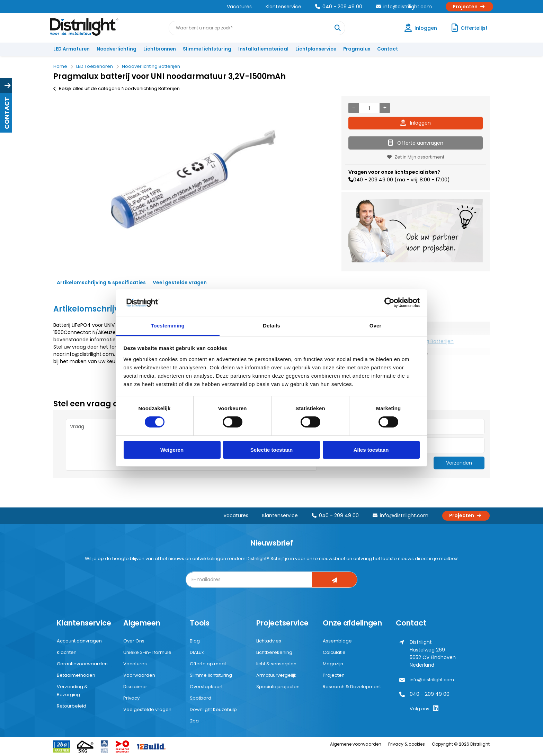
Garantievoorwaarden (82, 664)
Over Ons (134, 641)
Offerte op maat (208, 664)
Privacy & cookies (407, 744)
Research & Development (352, 687)
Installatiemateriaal (263, 49)
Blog (195, 641)
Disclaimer (135, 687)
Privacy (131, 698)
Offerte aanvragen (416, 143)
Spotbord (201, 698)
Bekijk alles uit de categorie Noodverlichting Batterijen (117, 88)
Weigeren (172, 450)
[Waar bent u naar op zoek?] (338, 28)
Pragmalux (357, 49)
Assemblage (337, 641)
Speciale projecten (278, 687)
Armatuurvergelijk (276, 675)
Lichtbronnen (160, 49)
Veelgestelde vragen (147, 709)
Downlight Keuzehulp (213, 709)
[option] (194, 179)
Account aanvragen (79, 641)
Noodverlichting (117, 49)
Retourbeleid (72, 706)
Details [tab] (271, 326)
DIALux (197, 652)
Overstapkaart (206, 687)
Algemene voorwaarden (356, 744)
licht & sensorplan (276, 664)
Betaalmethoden (76, 675)
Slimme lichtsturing (207, 49)
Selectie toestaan (272, 450)
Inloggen (416, 123)
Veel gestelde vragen (180, 282)
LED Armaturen (72, 49)
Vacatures (239, 7)
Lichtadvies (269, 641)
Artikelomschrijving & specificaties (101, 282)
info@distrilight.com (404, 7)
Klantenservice (283, 7)
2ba (194, 721)
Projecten (469, 7)
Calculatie (334, 652)
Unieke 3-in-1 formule (147, 652)
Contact (388, 49)
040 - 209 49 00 (339, 7)
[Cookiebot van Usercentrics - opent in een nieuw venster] (389, 303)
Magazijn (333, 664)
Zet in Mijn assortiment (416, 157)
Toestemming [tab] (168, 326)
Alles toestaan (371, 450)
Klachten (67, 652)
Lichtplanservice (316, 49)
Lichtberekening (274, 652)
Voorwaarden (139, 675)
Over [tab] (376, 326)
